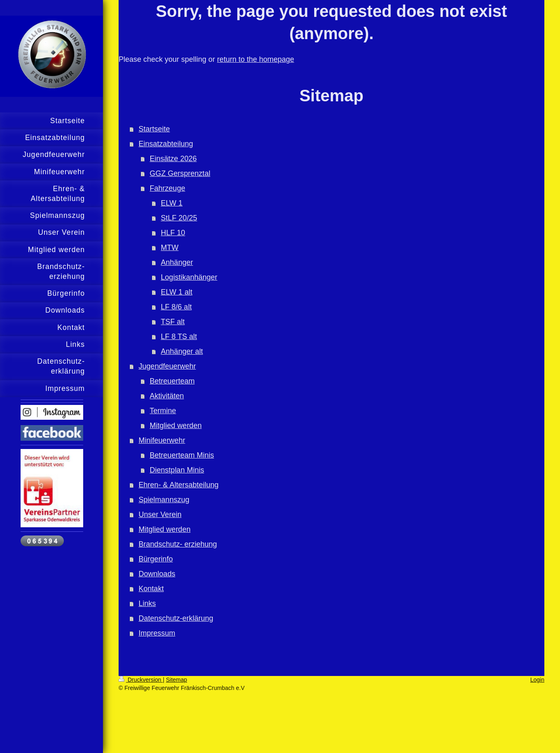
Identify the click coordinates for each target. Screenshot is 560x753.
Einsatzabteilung (166, 144)
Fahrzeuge (168, 188)
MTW (170, 248)
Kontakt (151, 589)
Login (537, 680)
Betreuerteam (172, 381)
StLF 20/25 (179, 218)
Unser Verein (160, 514)
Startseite (154, 129)
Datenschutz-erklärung (176, 618)
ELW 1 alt (177, 292)
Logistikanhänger (189, 277)
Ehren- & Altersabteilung (179, 485)
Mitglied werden (176, 426)
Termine (163, 411)
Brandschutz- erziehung (178, 544)
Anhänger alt (182, 351)
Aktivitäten (167, 396)
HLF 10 (173, 233)
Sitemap (176, 680)
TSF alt (173, 322)
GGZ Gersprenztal (180, 173)
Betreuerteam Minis (182, 455)
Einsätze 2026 (173, 159)
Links (147, 603)
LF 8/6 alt (176, 307)
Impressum (157, 633)
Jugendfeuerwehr (167, 366)
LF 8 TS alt (179, 337)
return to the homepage (255, 59)
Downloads (157, 574)
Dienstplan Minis (177, 470)
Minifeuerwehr (162, 440)
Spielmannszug (164, 500)
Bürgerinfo (156, 559)
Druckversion (141, 680)
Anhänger (177, 262)
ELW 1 (172, 203)
